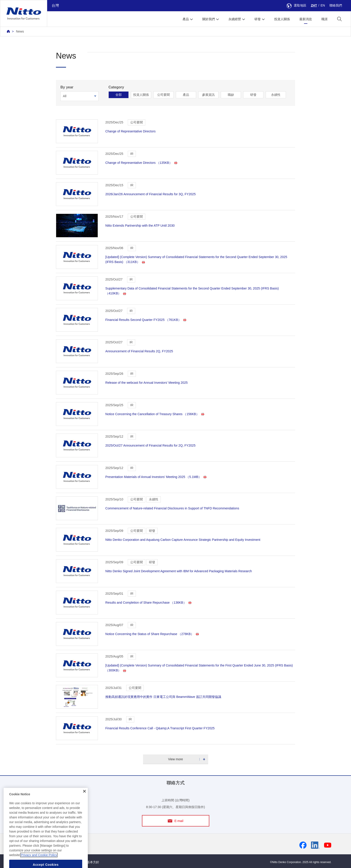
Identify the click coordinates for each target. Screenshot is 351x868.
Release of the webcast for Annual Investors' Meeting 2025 (147, 383)
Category (116, 87)
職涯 (325, 19)
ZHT (314, 5)
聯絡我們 (336, 5)
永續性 (276, 95)
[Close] (84, 809)
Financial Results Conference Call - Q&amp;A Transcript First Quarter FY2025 (160, 728)
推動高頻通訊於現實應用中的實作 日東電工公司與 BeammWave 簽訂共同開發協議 (163, 697)
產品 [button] (186, 19)
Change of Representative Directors (130, 131)
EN (323, 5)
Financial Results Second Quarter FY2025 (146, 320)
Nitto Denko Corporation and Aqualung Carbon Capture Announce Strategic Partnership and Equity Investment (183, 540)
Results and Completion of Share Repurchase (148, 603)
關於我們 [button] (209, 19)
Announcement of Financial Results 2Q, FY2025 (139, 351)
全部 (119, 95)
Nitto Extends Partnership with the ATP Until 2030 (140, 226)
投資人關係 (282, 19)
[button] (339, 19)
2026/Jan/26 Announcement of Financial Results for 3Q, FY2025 (150, 194)
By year (67, 87)
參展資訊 (208, 95)
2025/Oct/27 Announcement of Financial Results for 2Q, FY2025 (150, 445)
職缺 (231, 95)
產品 (186, 95)
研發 (253, 95)
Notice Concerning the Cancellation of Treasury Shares (155, 414)
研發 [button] (258, 19)
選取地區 (296, 5)
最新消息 (306, 19)
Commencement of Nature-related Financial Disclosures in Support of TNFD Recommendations (172, 508)
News (20, 31)
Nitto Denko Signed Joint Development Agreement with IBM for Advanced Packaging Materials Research (179, 571)
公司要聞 (163, 95)
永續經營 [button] (235, 19)
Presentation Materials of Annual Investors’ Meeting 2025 (156, 477)
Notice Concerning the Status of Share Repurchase (152, 634)
